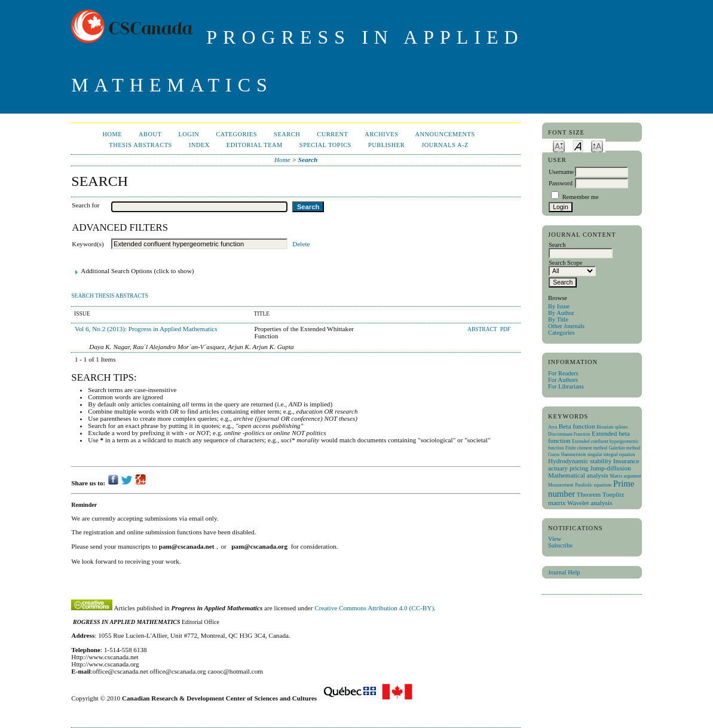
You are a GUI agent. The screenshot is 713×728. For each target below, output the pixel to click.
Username (561, 172)
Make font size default (578, 146)
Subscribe (560, 545)
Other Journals (566, 326)
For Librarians (566, 386)
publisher (386, 145)
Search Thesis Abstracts (110, 296)
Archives (381, 134)
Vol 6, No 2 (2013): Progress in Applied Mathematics (146, 329)
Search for (85, 205)
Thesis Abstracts (140, 145)
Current (332, 134)
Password (561, 183)
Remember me (581, 197)
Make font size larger (597, 146)
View (555, 539)
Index (199, 145)
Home (112, 134)
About (150, 134)
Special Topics (325, 145)
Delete (301, 244)
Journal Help (564, 572)
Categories (561, 333)
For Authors (563, 380)
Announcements (445, 134)
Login (189, 134)
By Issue (559, 306)
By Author (561, 313)
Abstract (483, 329)
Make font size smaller (559, 146)
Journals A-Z (445, 145)
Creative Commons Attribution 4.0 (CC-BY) (374, 608)
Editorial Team (255, 145)
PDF (505, 329)
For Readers (563, 373)
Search (287, 134)
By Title (558, 319)
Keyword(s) (88, 244)
